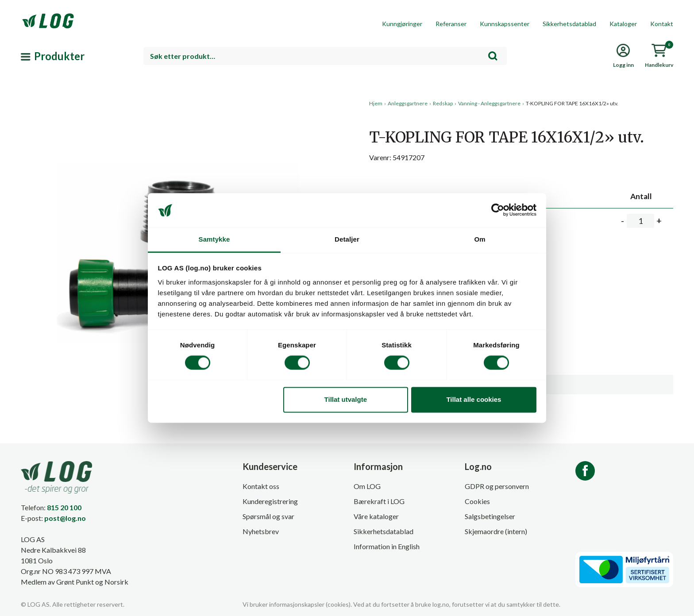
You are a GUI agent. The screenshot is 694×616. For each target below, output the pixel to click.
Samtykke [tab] (214, 239)
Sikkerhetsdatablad (569, 24)
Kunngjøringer (402, 24)
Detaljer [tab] (347, 239)
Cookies (477, 501)
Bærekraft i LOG (379, 501)
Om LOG (367, 486)
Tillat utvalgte (346, 399)
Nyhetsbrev (261, 531)
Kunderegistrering (270, 501)
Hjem (376, 103)
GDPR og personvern (497, 486)
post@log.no (65, 518)
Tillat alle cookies (474, 399)
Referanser (451, 24)
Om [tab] (480, 239)
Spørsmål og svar (268, 516)
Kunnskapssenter (505, 24)
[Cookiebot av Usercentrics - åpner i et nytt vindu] (498, 210)
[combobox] (325, 56)
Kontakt (662, 24)
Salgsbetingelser (490, 516)
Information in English (387, 546)
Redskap (443, 103)
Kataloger (623, 24)
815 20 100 (64, 507)
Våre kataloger (376, 516)
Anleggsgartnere (408, 103)
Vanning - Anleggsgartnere (489, 103)
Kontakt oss (261, 486)
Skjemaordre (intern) (496, 531)
